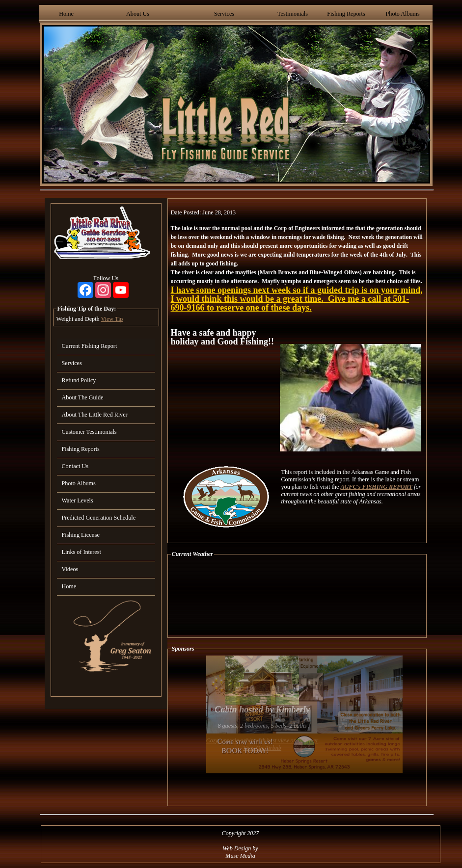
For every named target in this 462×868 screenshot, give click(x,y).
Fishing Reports (346, 14)
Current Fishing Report (90, 346)
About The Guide (83, 397)
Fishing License (81, 535)
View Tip (112, 319)
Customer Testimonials (89, 432)
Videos (70, 569)
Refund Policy (79, 380)
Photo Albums (403, 14)
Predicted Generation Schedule (99, 518)
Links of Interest (82, 552)
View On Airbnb (262, 748)
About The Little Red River (95, 415)
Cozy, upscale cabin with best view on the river (262, 740)
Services (224, 14)
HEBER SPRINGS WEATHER (297, 598)
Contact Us (75, 466)
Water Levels (78, 500)
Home (66, 14)
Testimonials (293, 14)
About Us (138, 14)
